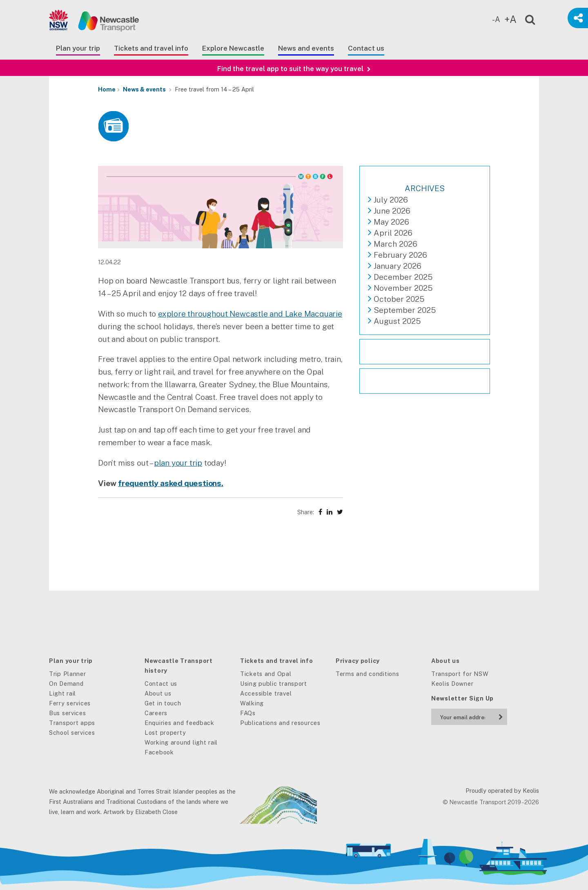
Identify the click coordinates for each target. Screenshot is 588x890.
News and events (306, 48)
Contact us (366, 48)
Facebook (159, 752)
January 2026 (398, 266)
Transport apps (72, 723)
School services (72, 733)
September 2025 (405, 310)
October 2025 (399, 299)
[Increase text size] (512, 20)
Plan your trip (78, 48)
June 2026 (392, 211)
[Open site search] (525, 18)
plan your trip (178, 463)
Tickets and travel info (151, 48)
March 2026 (395, 244)
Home (107, 89)
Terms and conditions (367, 674)
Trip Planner (68, 674)
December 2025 (403, 277)
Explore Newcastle (233, 48)
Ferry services (70, 703)
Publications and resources (280, 723)
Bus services (68, 713)
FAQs (248, 713)
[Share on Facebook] (320, 512)
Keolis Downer (452, 684)
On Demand (66, 684)
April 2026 (393, 233)
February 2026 (400, 255)
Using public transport (274, 684)
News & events (144, 89)
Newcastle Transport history (179, 666)
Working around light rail (181, 742)
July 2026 (391, 200)
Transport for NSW (460, 674)
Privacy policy (358, 661)
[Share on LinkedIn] (330, 512)
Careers (156, 713)
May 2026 (391, 222)
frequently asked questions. (171, 483)
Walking (252, 703)
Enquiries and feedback (179, 723)
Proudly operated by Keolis (502, 791)
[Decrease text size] (498, 20)
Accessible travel (266, 693)
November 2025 (403, 288)
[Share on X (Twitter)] (340, 512)
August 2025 (397, 321)
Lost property (165, 733)
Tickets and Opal (266, 674)
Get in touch (163, 703)
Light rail (62, 693)
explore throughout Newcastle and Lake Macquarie (250, 314)
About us (158, 693)
